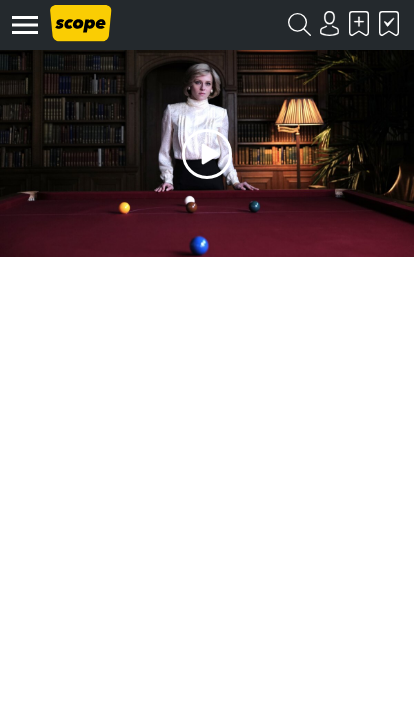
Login (329, 23)
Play (207, 153)
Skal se (359, 23)
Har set (389, 23)
